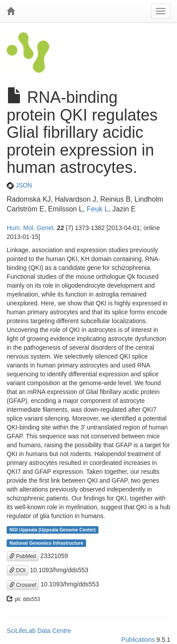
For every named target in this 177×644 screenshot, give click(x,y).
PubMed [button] (23, 556)
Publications (138, 640)
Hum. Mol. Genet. (31, 228)
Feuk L (97, 209)
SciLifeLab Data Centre (39, 631)
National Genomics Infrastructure (46, 543)
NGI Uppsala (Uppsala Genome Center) (52, 530)
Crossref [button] (23, 585)
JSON (19, 185)
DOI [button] (18, 570)
